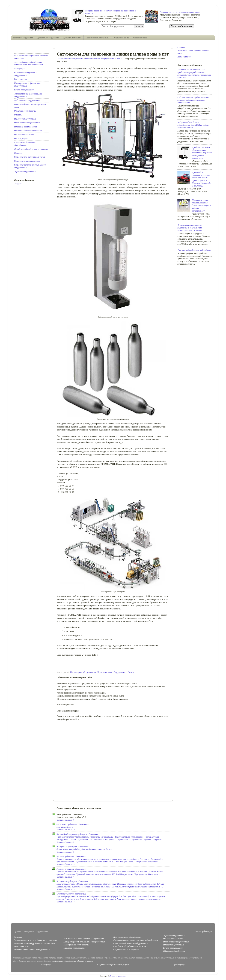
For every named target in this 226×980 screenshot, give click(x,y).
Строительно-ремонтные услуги (30, 157)
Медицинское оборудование (27, 100)
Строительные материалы (27, 161)
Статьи (119, 59)
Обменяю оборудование (25, 111)
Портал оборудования (23, 38)
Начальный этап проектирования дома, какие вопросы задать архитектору (202, 205)
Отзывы (18, 115)
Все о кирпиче (21, 79)
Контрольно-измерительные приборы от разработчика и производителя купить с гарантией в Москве (194, 74)
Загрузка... (19, 183)
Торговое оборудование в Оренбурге (194, 250)
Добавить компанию (72, 38)
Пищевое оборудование (25, 119)
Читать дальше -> (66, 820)
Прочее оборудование (24, 135)
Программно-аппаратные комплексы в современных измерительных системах (190, 228)
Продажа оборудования (25, 127)
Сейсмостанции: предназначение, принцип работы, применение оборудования (193, 100)
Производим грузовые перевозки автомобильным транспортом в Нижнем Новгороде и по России (201, 179)
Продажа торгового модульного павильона (180, 12)
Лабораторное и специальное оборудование (84, 942)
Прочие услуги (21, 139)
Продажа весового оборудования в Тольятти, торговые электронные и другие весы (202, 153)
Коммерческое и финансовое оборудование (84, 939)
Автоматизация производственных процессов (36, 940)
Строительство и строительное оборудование (136, 940)
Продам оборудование (174, 945)
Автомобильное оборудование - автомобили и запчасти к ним (29, 63)
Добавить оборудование (48, 38)
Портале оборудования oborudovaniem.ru (74, 961)
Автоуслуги (20, 69)
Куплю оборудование (24, 90)
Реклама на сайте (121, 38)
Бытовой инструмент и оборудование (26, 74)
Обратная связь (140, 38)
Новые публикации (203, 931)
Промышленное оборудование (99, 59)
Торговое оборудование (25, 172)
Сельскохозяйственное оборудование (25, 144)
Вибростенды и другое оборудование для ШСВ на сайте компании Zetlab (193, 125)
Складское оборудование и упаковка (31, 149)
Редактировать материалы (97, 38)
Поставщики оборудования (71, 59)
